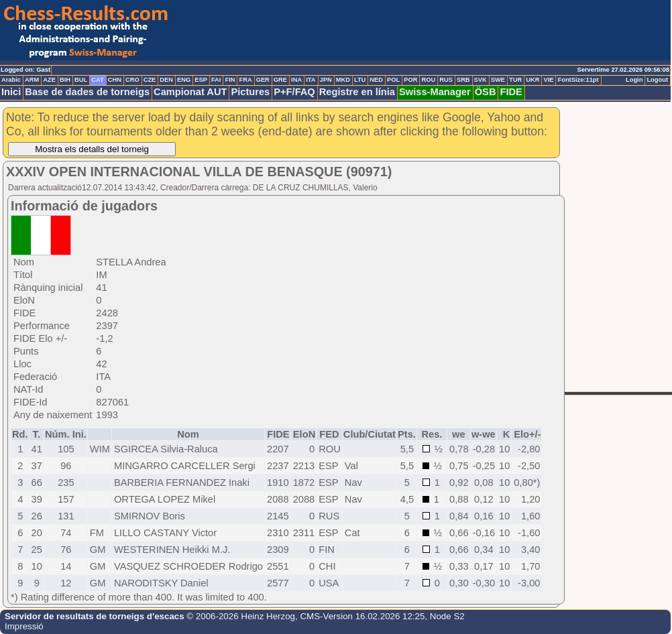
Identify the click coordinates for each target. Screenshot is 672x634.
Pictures (250, 92)
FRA (245, 80)
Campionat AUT (190, 92)
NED (376, 80)
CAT (97, 80)
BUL (81, 80)
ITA (311, 80)
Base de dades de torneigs (87, 92)
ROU (428, 80)
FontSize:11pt (578, 80)
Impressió (24, 626)
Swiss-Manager (435, 92)
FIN (230, 80)
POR (410, 80)
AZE (49, 80)
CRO (132, 80)
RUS (446, 80)
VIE (548, 80)
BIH (65, 80)
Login (634, 80)
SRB (463, 80)
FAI (216, 80)
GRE (280, 80)
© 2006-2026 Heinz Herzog (240, 616)
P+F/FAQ (294, 92)
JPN (326, 80)
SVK (481, 80)
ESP (201, 80)
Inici (11, 92)
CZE (150, 80)
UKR (533, 80)
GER (263, 80)
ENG (184, 80)
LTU (360, 80)
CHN (115, 80)
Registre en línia (357, 92)
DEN (166, 80)
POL (393, 80)
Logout (657, 80)
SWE (498, 80)
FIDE (511, 92)
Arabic (11, 80)
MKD (343, 80)
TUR (515, 80)
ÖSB (486, 92)
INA (296, 80)
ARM (32, 80)
